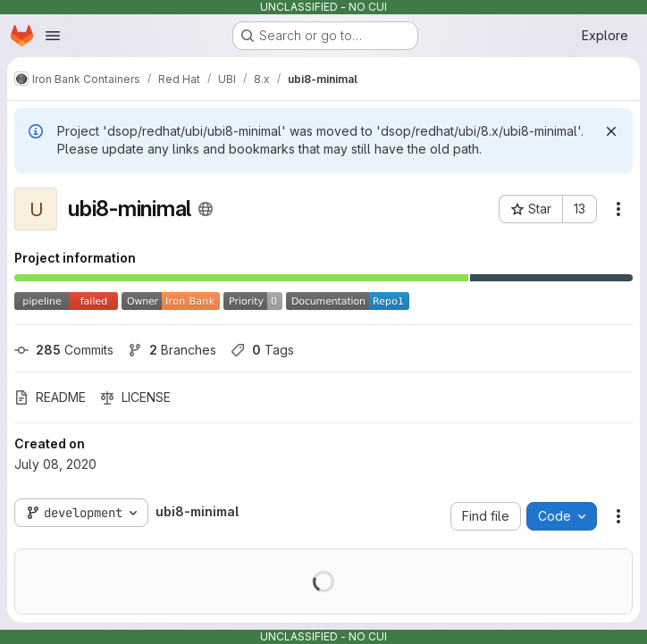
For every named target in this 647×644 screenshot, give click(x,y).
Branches (172, 350)
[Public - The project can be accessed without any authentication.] (206, 209)
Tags (262, 350)
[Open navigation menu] (53, 36)
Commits (64, 350)
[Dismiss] (611, 131)
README (50, 397)
